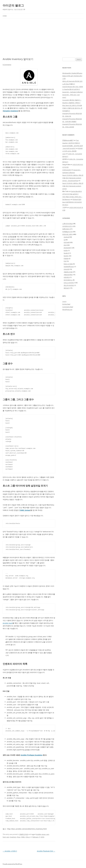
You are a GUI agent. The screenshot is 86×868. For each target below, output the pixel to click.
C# (65, 240)
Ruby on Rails (68, 264)
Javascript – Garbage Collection (73, 92)
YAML (23, 837)
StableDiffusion (69, 267)
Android (66, 237)
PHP (65, 261)
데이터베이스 (68, 280)
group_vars (45, 834)
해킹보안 (67, 288)
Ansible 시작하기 (10, 851)
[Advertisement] (43, 38)
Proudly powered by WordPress (12, 864)
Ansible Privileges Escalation (32, 755)
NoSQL (66, 256)
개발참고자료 (24, 834)
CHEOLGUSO (67, 170)
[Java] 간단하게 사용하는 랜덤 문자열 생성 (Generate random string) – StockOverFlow (73, 178)
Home (5, 16)
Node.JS (66, 253)
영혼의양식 (66, 229)
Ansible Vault (8, 623)
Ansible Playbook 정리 (46, 851)
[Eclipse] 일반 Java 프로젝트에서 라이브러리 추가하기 (72, 202)
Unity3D (66, 269)
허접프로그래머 (67, 234)
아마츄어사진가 (67, 226)
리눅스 (28, 837)
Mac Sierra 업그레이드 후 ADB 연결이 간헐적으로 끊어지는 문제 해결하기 (72, 108)
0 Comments (7, 65)
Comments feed (68, 307)
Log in (64, 301)
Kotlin (66, 250)
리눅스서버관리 (69, 283)
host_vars (6, 837)
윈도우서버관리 (69, 285)
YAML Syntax (25, 510)
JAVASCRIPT (68, 248)
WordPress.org (67, 310)
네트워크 (67, 277)
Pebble (66, 258)
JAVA (65, 245)
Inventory (13, 837)
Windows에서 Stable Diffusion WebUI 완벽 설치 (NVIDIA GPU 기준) (72, 76)
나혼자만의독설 (67, 224)
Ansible (38, 834)
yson (64, 154)
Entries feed (66, 304)
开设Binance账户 (68, 140)
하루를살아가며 (67, 232)
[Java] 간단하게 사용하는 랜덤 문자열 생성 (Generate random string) (73, 186)
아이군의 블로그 (13, 5)
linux (19, 837)
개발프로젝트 (68, 275)
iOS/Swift (67, 242)
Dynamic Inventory (11, 111)
